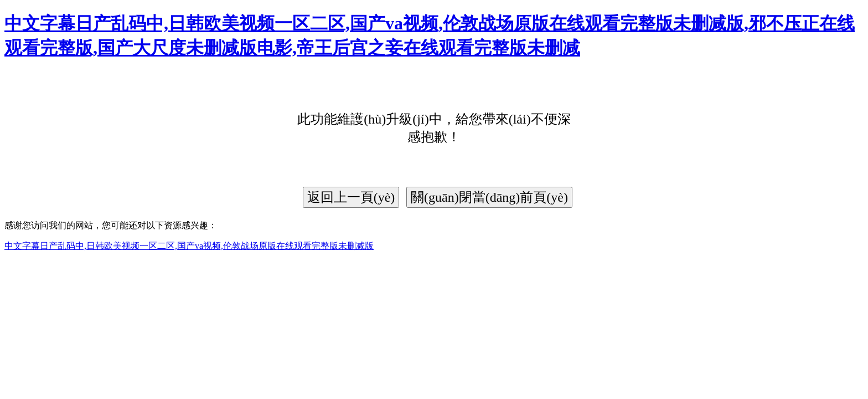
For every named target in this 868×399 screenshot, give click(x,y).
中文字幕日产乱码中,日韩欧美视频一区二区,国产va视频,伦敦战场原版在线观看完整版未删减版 (189, 246)
